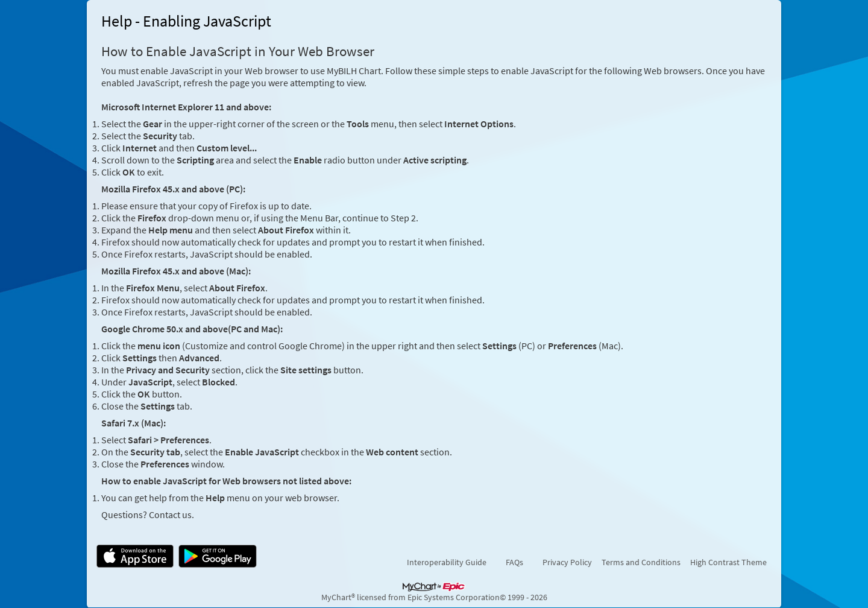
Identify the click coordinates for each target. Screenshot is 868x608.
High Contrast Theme (728, 562)
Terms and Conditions (641, 562)
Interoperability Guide (447, 562)
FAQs (514, 562)
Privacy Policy (567, 562)
